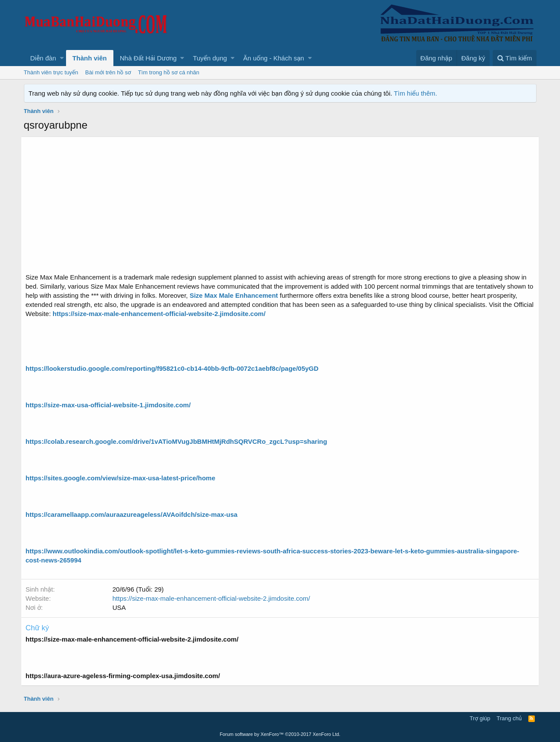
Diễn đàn (43, 58)
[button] (62, 58)
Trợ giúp (480, 718)
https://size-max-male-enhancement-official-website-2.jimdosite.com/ (214, 598)
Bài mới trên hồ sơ (108, 72)
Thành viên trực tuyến (51, 72)
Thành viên (90, 58)
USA (122, 607)
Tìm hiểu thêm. (416, 93)
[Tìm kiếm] (514, 58)
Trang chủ (509, 718)
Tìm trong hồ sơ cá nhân (168, 72)
